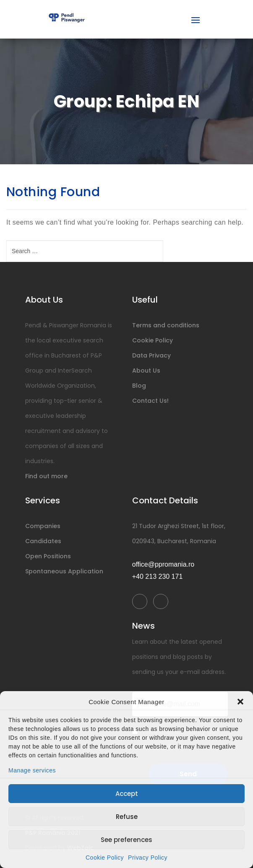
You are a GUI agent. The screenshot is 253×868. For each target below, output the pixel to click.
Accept (127, 794)
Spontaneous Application (64, 571)
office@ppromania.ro (163, 564)
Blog (139, 386)
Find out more (46, 476)
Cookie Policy (105, 858)
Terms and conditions (166, 325)
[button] (240, 702)
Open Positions (48, 556)
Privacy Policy (148, 858)
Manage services (32, 770)
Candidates (43, 541)
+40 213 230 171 (158, 577)
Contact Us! (150, 401)
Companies (43, 526)
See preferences (126, 840)
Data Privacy (151, 355)
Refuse (127, 817)
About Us (146, 371)
